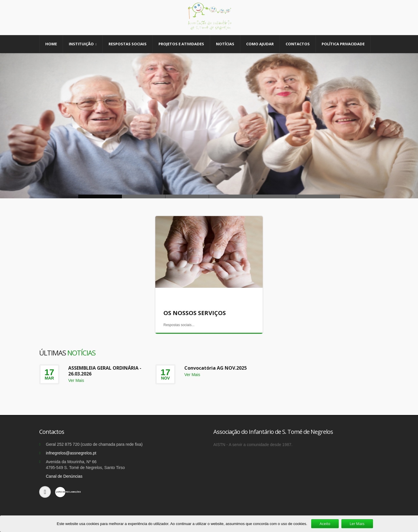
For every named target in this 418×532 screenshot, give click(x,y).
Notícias (225, 44)
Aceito (325, 524)
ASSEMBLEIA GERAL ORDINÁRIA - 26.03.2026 (105, 371)
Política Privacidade (343, 44)
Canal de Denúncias (64, 476)
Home (51, 44)
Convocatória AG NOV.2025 (216, 368)
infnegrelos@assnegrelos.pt (71, 453)
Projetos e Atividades (181, 44)
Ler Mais (357, 524)
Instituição (83, 44)
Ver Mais (76, 380)
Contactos (298, 44)
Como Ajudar (260, 44)
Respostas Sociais (128, 44)
